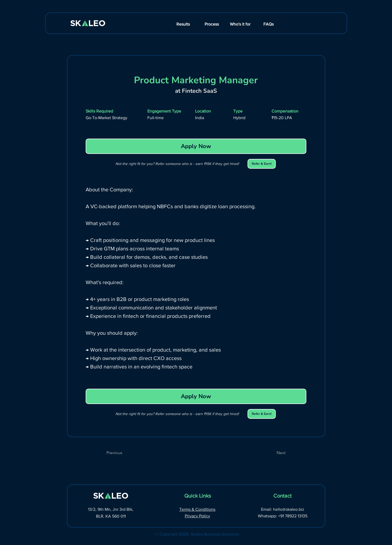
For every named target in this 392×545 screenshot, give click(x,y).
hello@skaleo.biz (289, 509)
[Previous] (124, 453)
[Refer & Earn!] (262, 164)
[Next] (272, 453)
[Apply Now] (196, 146)
